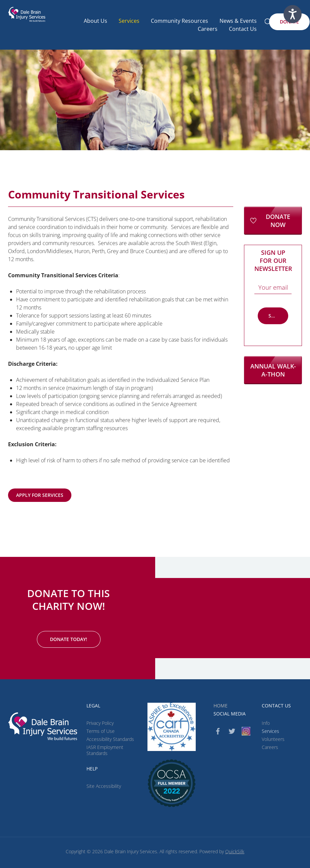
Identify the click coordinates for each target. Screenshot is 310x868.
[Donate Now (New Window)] (273, 221)
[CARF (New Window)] (172, 727)
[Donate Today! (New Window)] (69, 639)
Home (221, 706)
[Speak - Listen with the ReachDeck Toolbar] (293, 14)
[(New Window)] (172, 783)
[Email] (273, 287)
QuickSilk (235, 851)
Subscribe (278, 316)
